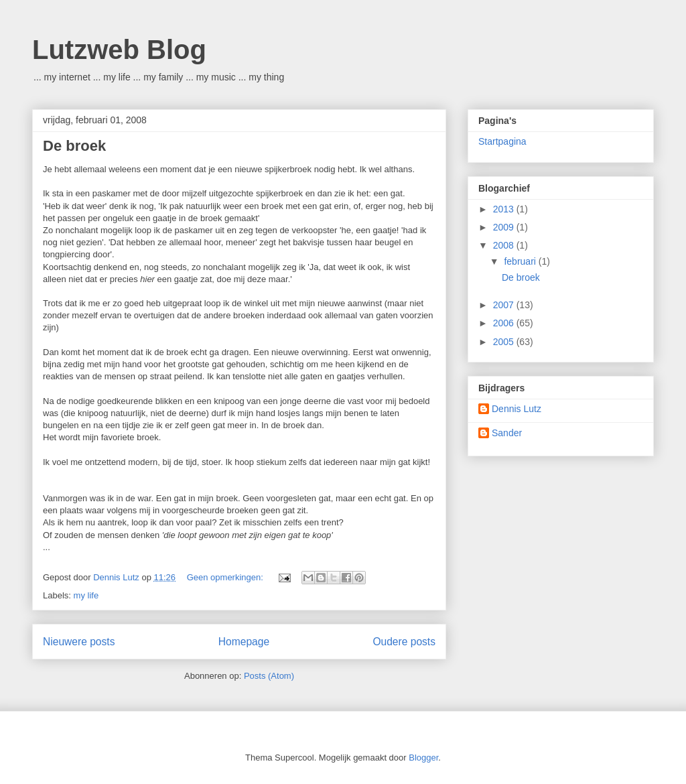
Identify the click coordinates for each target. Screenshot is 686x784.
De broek (74, 146)
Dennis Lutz (517, 409)
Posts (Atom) (269, 676)
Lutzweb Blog (119, 50)
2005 (505, 342)
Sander (507, 433)
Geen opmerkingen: (226, 577)
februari (521, 261)
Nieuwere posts (79, 642)
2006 (505, 323)
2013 (505, 209)
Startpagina (502, 141)
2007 (505, 305)
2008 (505, 245)
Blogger (423, 758)
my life (86, 595)
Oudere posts (404, 642)
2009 (505, 227)
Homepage (244, 642)
